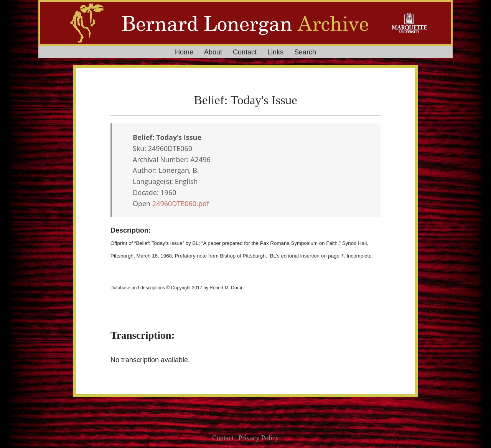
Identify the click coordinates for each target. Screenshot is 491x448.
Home (184, 52)
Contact (245, 52)
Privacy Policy (259, 438)
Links (275, 52)
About (213, 52)
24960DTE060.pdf (181, 203)
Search (305, 52)
